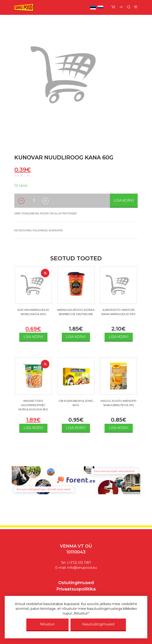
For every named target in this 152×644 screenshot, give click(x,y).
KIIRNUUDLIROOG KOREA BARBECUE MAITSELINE (76, 312)
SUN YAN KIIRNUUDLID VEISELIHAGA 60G (33, 312)
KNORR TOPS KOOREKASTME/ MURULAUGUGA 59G (33, 405)
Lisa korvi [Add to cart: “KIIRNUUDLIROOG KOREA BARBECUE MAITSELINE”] (76, 337)
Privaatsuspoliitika (76, 589)
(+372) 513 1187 (79, 563)
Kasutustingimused (98, 624)
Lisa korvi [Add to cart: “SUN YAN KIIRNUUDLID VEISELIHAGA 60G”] (33, 337)
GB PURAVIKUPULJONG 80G (76, 403)
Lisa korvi (124, 200)
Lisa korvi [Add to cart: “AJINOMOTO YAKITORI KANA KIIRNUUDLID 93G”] (119, 337)
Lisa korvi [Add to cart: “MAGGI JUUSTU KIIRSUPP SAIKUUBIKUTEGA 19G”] (119, 428)
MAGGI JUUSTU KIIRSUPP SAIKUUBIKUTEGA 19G (119, 403)
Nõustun (47, 624)
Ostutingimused (76, 583)
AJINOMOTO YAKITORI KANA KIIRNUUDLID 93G (119, 312)
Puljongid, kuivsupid (48, 231)
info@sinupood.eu (82, 568)
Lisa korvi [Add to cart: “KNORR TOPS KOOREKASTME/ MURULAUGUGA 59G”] (33, 428)
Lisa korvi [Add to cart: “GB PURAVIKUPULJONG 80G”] (76, 428)
